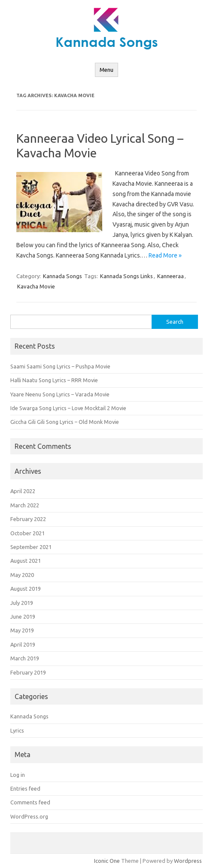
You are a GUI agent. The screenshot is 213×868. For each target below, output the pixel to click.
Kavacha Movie (36, 286)
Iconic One (107, 861)
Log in (18, 775)
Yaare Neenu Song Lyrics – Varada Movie (60, 394)
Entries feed (25, 788)
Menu (106, 70)
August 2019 (26, 589)
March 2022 (25, 505)
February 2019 (28, 672)
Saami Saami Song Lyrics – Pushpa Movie (60, 366)
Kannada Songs (62, 276)
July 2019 (22, 603)
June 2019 (23, 616)
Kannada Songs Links (126, 276)
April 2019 (23, 644)
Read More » (165, 255)
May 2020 (22, 575)
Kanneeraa (170, 276)
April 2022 (23, 491)
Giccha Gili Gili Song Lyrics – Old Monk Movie (65, 422)
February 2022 (28, 519)
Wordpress (188, 861)
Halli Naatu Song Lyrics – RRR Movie (54, 380)
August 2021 (26, 561)
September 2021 (31, 547)
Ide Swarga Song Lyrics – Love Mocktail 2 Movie (68, 408)
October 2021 (27, 533)
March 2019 (25, 658)
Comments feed (30, 802)
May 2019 (22, 630)
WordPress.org (29, 816)
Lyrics (17, 730)
